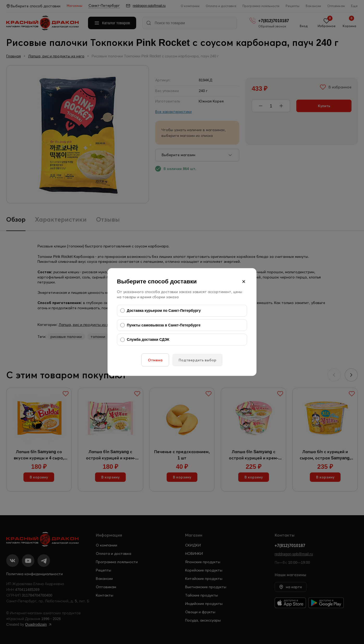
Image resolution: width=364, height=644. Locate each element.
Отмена (155, 360)
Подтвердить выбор (197, 360)
